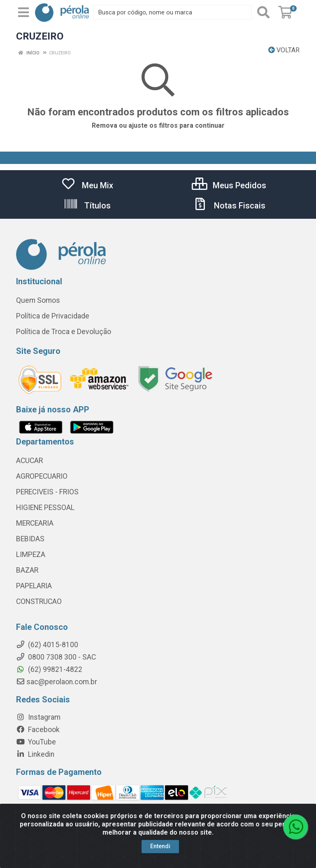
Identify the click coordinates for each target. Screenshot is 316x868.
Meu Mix (87, 185)
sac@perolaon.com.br (57, 682)
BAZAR (27, 570)
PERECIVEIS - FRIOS (47, 492)
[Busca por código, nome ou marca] (172, 12)
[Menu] (23, 12)
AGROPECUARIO (42, 476)
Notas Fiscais (229, 206)
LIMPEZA (31, 554)
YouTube (36, 742)
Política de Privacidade (53, 316)
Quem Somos (38, 300)
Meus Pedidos (229, 185)
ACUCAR (29, 461)
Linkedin (35, 754)
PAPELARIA (34, 586)
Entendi (160, 846)
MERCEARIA (35, 523)
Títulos (87, 206)
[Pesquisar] (263, 12)
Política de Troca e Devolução (64, 332)
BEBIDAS (30, 539)
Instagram (38, 717)
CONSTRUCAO (39, 601)
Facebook (38, 730)
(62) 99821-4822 (49, 669)
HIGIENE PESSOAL (45, 508)
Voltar (284, 50)
